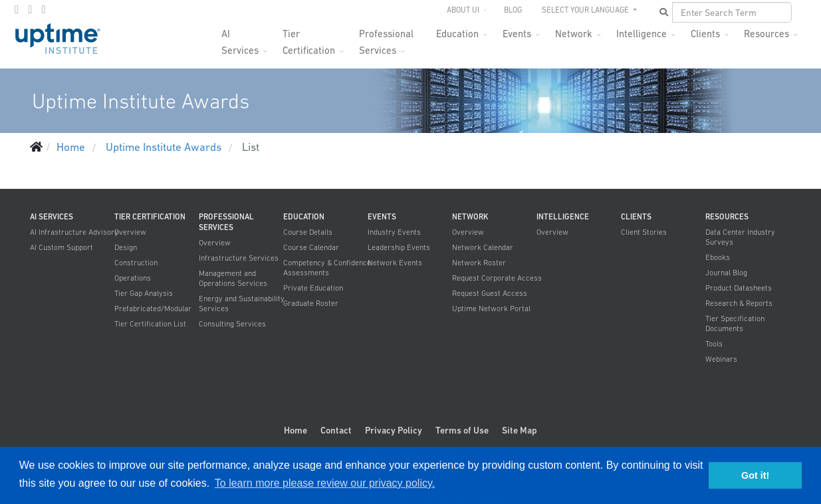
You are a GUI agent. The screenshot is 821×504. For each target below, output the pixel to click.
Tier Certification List (150, 324)
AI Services (240, 38)
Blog (513, 10)
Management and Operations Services (233, 278)
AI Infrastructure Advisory (74, 232)
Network (574, 34)
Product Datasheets (739, 288)
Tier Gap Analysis (144, 293)
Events (517, 34)
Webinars (721, 359)
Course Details (308, 232)
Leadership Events (399, 247)
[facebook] (17, 9)
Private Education (313, 288)
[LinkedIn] (43, 9)
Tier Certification (309, 38)
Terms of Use (462, 430)
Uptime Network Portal (491, 309)
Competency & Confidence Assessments (327, 268)
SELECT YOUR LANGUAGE (586, 10)
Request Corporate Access (497, 278)
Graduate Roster (311, 303)
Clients (705, 34)
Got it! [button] (755, 475)
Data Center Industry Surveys (740, 237)
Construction (136, 263)
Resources (766, 34)
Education (457, 34)
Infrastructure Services (239, 258)
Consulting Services (232, 324)
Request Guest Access (490, 293)
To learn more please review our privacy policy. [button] (325, 483)
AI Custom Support (61, 247)
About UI (463, 10)
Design (126, 247)
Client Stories (644, 232)
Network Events (395, 263)
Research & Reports (739, 303)
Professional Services (386, 38)
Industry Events (394, 232)
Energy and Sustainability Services (242, 304)
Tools (714, 344)
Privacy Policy (394, 430)
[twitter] (30, 9)
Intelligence (642, 34)
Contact (336, 430)
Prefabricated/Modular (153, 309)
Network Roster (479, 263)
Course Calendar (311, 247)
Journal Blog (726, 273)
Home (295, 430)
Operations (133, 278)
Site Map (520, 430)
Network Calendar (483, 247)
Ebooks (718, 257)
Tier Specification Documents (735, 323)
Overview (130, 232)
